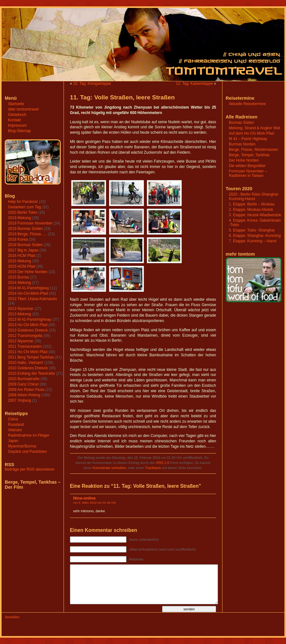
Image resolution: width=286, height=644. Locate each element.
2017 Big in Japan (23, 250)
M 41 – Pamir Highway (248, 139)
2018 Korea (18, 239)
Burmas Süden (241, 123)
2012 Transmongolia (25, 336)
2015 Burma (18, 277)
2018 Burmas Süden (25, 245)
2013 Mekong (20, 314)
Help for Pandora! (23, 202)
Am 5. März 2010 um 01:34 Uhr (95, 503)
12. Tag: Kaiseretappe (194, 84)
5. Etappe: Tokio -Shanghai (252, 230)
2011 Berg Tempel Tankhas (31, 357)
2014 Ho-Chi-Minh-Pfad (28, 293)
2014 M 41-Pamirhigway (28, 288)
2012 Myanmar (21, 341)
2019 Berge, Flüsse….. (27, 234)
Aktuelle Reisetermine (247, 104)
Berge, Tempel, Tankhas (249, 155)
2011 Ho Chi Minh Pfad (28, 352)
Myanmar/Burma (22, 446)
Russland (16, 425)
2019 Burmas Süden (25, 229)
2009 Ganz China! (23, 384)
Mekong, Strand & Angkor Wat (254, 128)
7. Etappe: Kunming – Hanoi (253, 241)
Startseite (16, 104)
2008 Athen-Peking (24, 395)
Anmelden (12, 617)
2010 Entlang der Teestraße (31, 373)
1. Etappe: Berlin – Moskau (252, 204)
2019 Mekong (20, 218)
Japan (13, 441)
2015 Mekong (20, 261)
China (13, 419)
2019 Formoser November (30, 223)
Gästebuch (17, 115)
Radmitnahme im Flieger (29, 435)
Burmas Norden (242, 144)
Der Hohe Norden (244, 160)
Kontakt (14, 120)
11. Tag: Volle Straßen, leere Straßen (122, 97)
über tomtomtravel (23, 109)
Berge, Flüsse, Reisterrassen (253, 150)
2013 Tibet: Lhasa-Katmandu (32, 299)
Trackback (153, 468)
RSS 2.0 (163, 463)
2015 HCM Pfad (21, 266)
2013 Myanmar (21, 309)
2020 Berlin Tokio (23, 212)
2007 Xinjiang (20, 400)
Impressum (17, 125)
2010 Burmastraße (24, 379)
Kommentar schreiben (110, 468)
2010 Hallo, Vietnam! (26, 363)
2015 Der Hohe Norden (28, 272)
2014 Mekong (20, 283)
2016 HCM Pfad (21, 256)
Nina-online (84, 498)
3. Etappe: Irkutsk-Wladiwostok (255, 215)
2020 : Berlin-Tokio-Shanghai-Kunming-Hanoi (254, 197)
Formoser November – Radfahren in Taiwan (248, 173)
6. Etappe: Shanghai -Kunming (255, 236)
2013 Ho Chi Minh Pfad (28, 325)
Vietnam (15, 430)
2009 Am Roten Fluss (26, 390)
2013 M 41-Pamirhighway (30, 319)
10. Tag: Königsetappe (92, 84)
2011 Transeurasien (25, 346)
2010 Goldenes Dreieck (28, 368)
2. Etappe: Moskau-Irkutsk (251, 210)
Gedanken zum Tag (24, 207)
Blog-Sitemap (19, 131)
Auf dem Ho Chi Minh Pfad (251, 133)
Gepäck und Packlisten (27, 452)
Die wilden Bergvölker (247, 166)
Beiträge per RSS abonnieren (30, 469)
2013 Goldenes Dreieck (28, 330)
